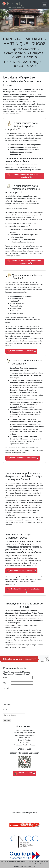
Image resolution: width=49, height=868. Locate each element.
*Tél (7, 683)
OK (34, 866)
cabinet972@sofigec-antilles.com (24, 753)
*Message (7, 704)
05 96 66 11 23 (26, 749)
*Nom (7, 678)
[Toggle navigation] (44, 5)
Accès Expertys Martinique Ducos (24, 813)
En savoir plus (26, 866)
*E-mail (7, 688)
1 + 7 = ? (6, 709)
